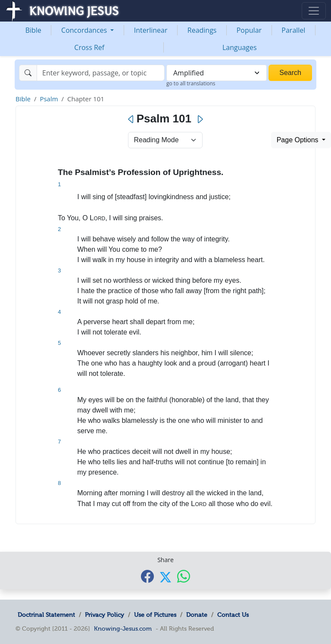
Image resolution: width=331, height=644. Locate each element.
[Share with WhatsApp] (184, 576)
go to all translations (191, 83)
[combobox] (217, 73)
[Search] (101, 73)
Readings (202, 30)
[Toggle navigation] (314, 11)
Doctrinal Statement (46, 615)
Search (290, 73)
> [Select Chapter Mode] (165, 140)
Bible (33, 30)
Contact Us (233, 615)
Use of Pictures (155, 615)
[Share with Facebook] (147, 576)
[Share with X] (165, 577)
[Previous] (131, 119)
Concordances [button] (85, 30)
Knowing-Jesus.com (123, 628)
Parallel (293, 30)
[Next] (200, 119)
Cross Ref (89, 47)
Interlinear (151, 30)
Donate (197, 615)
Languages (240, 47)
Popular (249, 30)
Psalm (49, 99)
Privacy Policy (105, 615)
